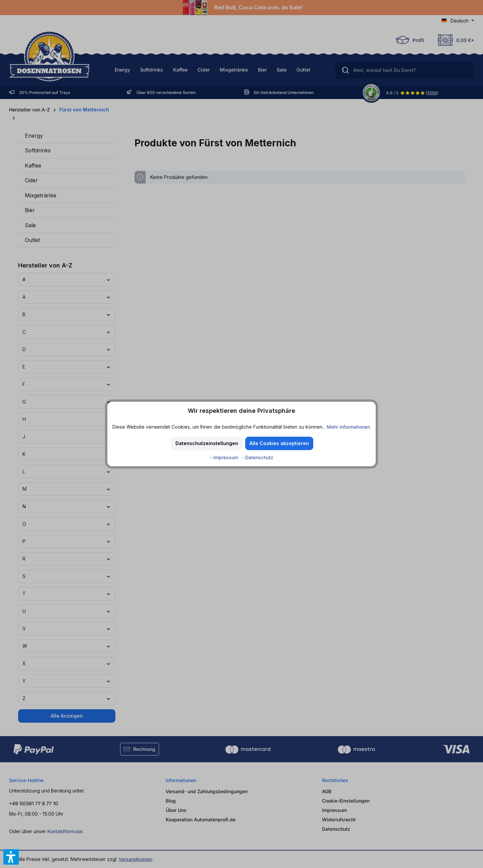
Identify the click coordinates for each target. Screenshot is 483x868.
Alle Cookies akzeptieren (279, 443)
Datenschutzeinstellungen (207, 443)
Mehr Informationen (348, 427)
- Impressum (225, 457)
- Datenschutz (258, 457)
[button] (11, 857)
